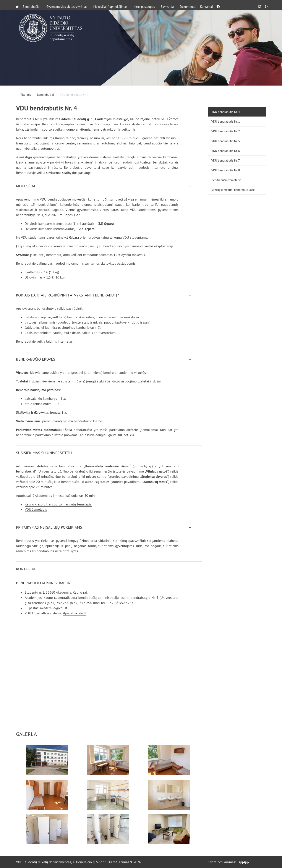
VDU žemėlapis (36, 509)
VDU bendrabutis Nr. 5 (226, 141)
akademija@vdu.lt (54, 608)
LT (257, 5)
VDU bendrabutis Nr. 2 (226, 131)
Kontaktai (220, 5)
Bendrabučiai (33, 5)
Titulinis (26, 95)
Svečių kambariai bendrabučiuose (233, 190)
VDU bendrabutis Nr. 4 (226, 112)
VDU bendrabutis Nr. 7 (226, 160)
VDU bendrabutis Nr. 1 (226, 121)
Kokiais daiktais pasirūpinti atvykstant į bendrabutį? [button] (67, 295)
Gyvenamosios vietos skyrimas (70, 5)
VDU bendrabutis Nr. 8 (226, 170)
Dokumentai (199, 5)
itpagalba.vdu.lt (75, 613)
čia (132, 435)
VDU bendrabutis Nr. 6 (226, 151)
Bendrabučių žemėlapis (226, 180)
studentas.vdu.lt (28, 210)
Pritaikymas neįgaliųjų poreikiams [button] (49, 527)
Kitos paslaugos (153, 5)
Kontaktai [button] (26, 569)
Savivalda (177, 5)
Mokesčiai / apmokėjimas (117, 5)
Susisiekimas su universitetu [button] (44, 453)
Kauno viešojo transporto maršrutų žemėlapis (58, 504)
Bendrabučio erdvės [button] (36, 359)
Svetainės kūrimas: (229, 862)
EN (265, 5)
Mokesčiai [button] (26, 186)
